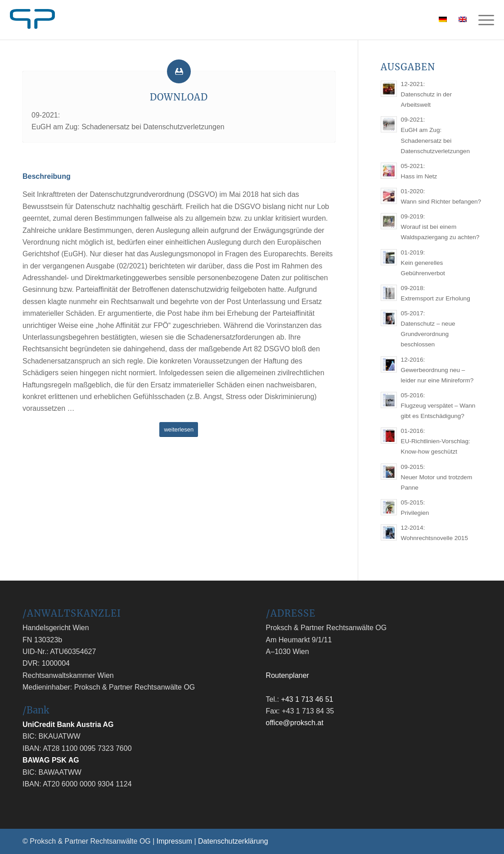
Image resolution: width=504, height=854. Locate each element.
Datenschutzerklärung (233, 841)
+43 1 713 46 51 (307, 699)
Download (179, 97)
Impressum (174, 841)
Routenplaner (288, 675)
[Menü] (483, 20)
